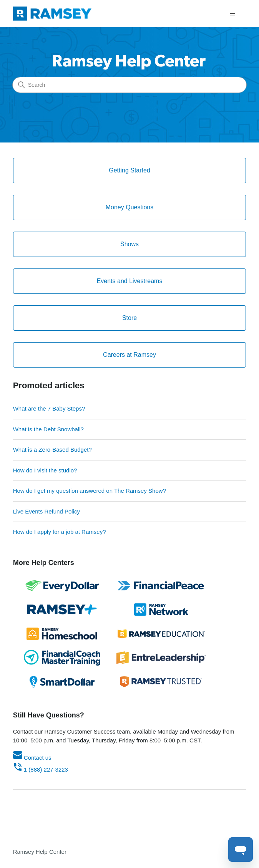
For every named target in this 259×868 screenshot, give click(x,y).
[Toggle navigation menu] (232, 14)
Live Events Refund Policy (46, 511)
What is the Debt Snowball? (48, 429)
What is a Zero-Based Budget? (52, 450)
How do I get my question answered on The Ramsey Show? (90, 491)
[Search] (129, 85)
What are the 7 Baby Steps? (49, 408)
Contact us (32, 758)
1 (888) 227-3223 (41, 769)
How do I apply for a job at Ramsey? (60, 532)
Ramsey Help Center (40, 852)
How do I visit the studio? (45, 470)
